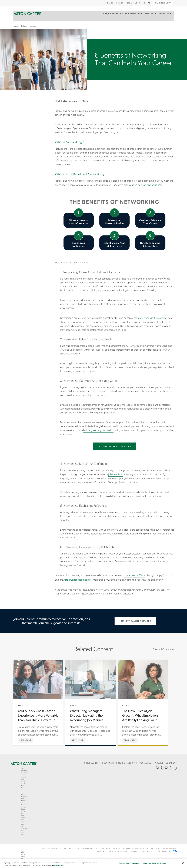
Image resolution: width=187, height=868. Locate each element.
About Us (163, 15)
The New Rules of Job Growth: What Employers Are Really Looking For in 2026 (143, 702)
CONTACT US (132, 3)
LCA (65, 849)
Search (175, 768)
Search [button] (149, 3)
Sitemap (158, 849)
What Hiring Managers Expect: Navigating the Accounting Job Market (90, 702)
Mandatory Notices (169, 849)
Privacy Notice (87, 849)
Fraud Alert (46, 849)
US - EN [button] (142, 3)
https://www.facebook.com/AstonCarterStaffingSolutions (161, 768)
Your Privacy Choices (164, 851)
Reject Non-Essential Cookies (154, 863)
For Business (131, 15)
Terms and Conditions (137, 851)
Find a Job (109, 3)
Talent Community (163, 3)
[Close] (183, 863)
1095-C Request (57, 849)
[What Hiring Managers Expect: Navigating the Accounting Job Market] (78, 740)
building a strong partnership (98, 431)
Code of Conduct (74, 849)
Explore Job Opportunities (114, 446)
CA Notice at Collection (102, 849)
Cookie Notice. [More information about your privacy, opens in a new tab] (58, 865)
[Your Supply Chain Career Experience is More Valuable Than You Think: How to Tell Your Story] (25, 740)
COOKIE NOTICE (102, 851)
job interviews (116, 475)
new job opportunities (150, 185)
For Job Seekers (109, 15)
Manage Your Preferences (118, 851)
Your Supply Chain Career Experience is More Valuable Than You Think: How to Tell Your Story (38, 702)
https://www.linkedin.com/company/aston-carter (157, 768)
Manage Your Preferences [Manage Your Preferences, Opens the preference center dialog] (129, 863)
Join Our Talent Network (135, 621)
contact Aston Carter (135, 576)
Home (28, 15)
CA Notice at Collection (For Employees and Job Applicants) (133, 849)
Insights (148, 15)
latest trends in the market (151, 318)
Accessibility (151, 851)
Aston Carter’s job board (77, 580)
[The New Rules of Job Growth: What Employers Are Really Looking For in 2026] (130, 740)
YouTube (166, 768)
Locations (120, 3)
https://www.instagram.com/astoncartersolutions (171, 768)
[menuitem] (110, 17)
